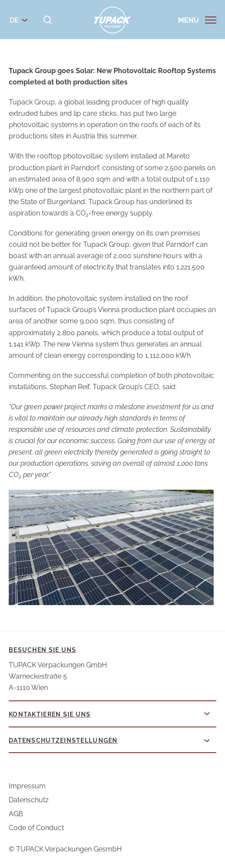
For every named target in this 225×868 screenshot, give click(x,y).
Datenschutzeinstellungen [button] (63, 740)
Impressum (27, 786)
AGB (16, 814)
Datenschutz (29, 800)
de (14, 20)
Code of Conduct (36, 828)
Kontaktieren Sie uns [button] (50, 714)
